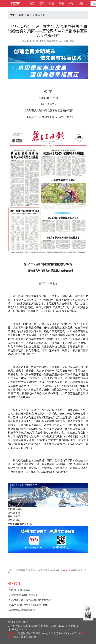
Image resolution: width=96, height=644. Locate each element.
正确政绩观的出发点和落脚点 (22, 610)
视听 (52, 3)
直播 (61, 3)
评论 (29, 15)
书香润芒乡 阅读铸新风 (19, 590)
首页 (32, 3)
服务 (81, 3)
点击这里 (67, 570)
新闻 (42, 3)
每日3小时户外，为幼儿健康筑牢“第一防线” (28, 605)
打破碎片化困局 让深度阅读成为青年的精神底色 (31, 600)
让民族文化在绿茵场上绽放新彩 (23, 595)
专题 (71, 3)
